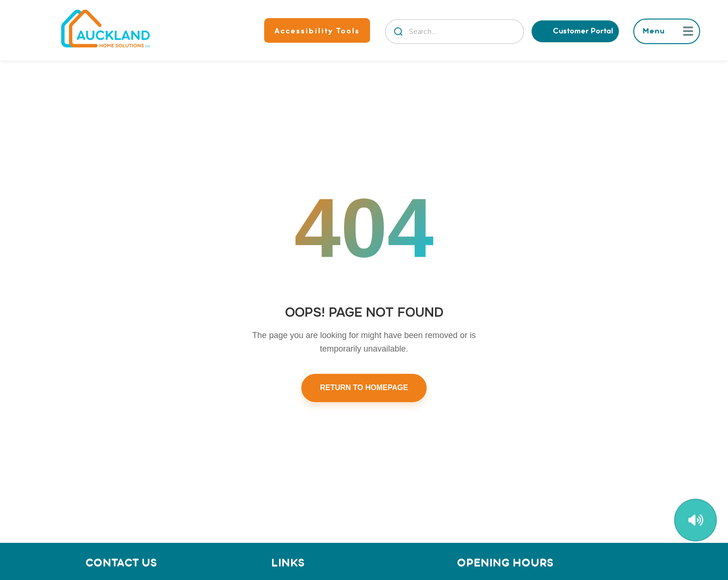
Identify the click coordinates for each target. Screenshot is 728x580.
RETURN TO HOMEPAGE (364, 388)
